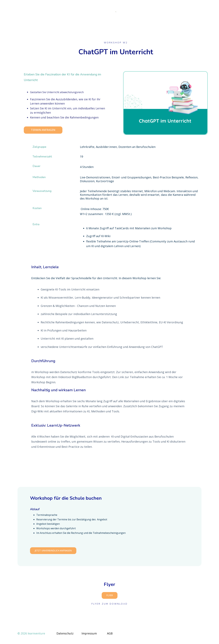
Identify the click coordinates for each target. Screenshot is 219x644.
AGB (110, 635)
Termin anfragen (43, 132)
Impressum (89, 635)
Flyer (110, 597)
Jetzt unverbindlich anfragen (53, 552)
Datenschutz (65, 635)
